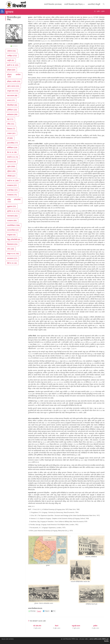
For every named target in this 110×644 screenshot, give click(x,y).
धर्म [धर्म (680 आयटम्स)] (10, 138)
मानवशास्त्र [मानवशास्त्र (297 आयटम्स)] (12, 185)
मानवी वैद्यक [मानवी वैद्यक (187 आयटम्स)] (12, 190)
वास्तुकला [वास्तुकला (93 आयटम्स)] (11, 235)
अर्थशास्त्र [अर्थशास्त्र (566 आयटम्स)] (11, 51)
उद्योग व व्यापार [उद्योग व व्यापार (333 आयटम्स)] (13, 86)
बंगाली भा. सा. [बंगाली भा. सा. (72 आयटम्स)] (13, 157)
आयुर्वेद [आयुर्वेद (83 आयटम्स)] (11, 60)
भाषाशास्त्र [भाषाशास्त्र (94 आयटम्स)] (12, 162)
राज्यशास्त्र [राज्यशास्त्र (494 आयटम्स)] (12, 221)
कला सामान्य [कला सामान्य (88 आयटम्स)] (12, 96)
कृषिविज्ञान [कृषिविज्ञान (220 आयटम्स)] (12, 110)
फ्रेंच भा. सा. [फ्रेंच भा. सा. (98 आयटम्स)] (12, 152)
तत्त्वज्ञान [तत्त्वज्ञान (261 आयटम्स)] (11, 133)
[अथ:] (95, 11)
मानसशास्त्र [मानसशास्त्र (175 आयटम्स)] (12, 195)
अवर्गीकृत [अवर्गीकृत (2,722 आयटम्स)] (12, 56)
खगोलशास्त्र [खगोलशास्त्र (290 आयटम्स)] (12, 114)
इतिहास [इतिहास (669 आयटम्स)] (11, 70)
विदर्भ (57, 626)
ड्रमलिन (95, 626)
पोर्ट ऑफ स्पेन (37, 626)
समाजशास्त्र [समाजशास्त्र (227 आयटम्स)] (12, 258)
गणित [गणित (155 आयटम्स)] (11, 124)
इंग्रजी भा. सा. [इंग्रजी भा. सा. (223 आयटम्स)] (13, 65)
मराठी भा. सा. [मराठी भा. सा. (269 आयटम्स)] (13, 181)
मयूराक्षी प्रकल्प (76, 626)
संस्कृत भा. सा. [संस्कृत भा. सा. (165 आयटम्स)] (13, 254)
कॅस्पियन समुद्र (10, 41)
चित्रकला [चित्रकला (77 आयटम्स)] (11, 129)
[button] (2, 11)
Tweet (39, 611)
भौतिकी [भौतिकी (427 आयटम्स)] (11, 176)
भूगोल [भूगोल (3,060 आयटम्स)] (11, 166)
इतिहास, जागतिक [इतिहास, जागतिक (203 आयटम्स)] (14, 76)
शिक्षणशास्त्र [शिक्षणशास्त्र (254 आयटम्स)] (12, 244)
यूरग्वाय (103, 11)
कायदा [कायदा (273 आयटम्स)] (11, 100)
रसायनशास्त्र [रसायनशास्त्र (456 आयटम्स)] (12, 216)
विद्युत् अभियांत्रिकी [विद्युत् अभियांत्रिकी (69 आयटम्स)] (14, 239)
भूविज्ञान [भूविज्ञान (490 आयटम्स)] (11, 171)
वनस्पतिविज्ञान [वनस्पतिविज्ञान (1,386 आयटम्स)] (13, 225)
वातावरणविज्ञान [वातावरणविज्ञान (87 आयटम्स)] (13, 230)
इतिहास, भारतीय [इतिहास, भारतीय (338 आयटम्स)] (14, 81)
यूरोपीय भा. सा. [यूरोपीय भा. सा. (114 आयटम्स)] (13, 211)
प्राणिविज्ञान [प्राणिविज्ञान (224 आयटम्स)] (12, 148)
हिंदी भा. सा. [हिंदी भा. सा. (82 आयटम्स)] (12, 263)
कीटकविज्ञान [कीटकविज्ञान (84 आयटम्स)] (12, 105)
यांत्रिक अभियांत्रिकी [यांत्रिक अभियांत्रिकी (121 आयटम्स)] (14, 201)
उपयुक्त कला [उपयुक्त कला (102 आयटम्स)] (13, 91)
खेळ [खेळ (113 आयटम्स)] (10, 119)
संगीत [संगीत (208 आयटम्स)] (11, 249)
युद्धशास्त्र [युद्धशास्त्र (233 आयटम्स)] (12, 206)
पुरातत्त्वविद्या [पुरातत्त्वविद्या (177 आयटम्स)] (12, 143)
